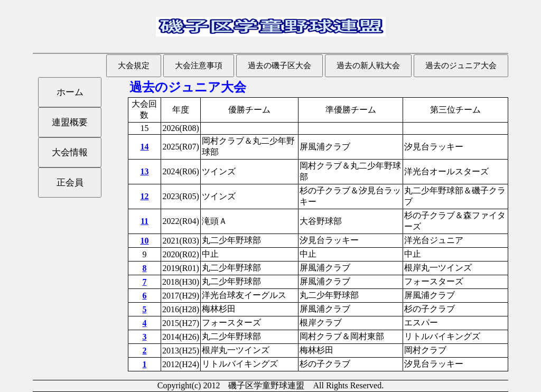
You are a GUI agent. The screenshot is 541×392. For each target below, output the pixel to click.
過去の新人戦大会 (368, 65)
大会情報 (70, 152)
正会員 (70, 183)
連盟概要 (70, 122)
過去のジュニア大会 (461, 65)
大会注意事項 (199, 65)
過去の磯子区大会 (279, 65)
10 (144, 241)
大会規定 (134, 65)
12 (144, 196)
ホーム (70, 92)
